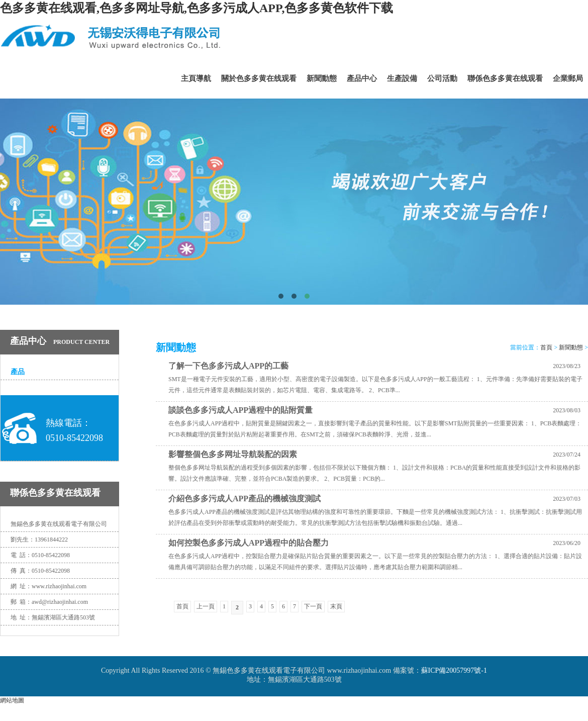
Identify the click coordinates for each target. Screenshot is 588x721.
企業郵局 (568, 78)
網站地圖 (12, 700)
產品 (18, 372)
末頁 (336, 606)
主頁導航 (196, 78)
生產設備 (402, 78)
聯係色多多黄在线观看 (505, 78)
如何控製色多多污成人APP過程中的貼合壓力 (249, 543)
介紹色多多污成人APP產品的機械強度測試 (244, 499)
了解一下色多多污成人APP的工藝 (228, 366)
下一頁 (313, 606)
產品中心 (362, 78)
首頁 (546, 347)
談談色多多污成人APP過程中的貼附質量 (240, 410)
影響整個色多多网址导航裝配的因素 (233, 454)
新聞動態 (322, 78)
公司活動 (442, 78)
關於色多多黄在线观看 (259, 78)
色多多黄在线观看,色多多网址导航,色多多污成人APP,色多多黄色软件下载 (197, 8)
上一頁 (206, 606)
